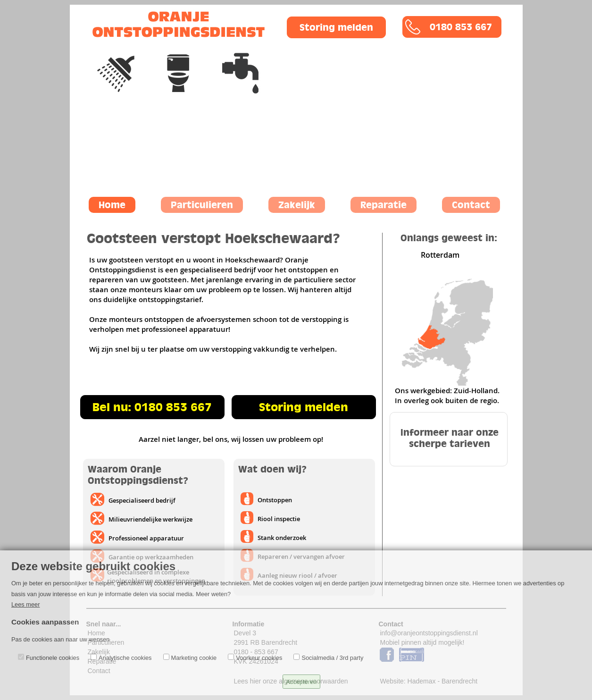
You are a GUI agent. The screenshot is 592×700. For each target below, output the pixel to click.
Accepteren (302, 682)
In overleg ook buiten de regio (446, 401)
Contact (471, 205)
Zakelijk (297, 205)
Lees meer (25, 604)
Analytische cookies (125, 658)
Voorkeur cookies (259, 658)
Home (112, 205)
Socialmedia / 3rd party (332, 658)
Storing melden (336, 27)
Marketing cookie (194, 658)
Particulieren (202, 205)
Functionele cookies (53, 658)
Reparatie (384, 205)
